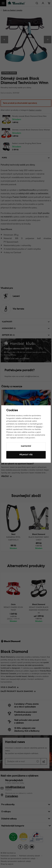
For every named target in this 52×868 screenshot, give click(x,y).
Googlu (39, 427)
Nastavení (26, 446)
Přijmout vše (26, 455)
